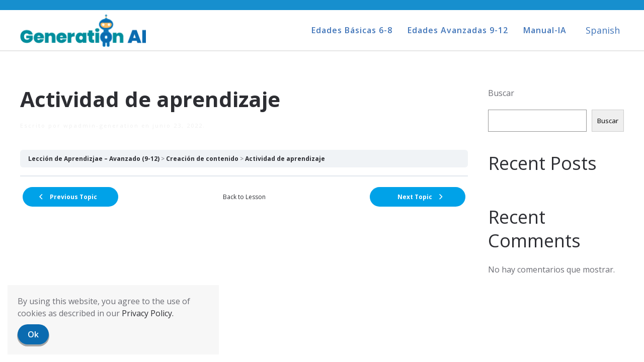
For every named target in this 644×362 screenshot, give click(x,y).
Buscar (501, 93)
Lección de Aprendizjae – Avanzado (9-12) (94, 159)
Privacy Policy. (148, 313)
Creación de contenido (202, 159)
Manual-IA (545, 30)
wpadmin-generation (101, 125)
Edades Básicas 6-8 (352, 30)
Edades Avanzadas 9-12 (458, 30)
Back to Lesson (244, 197)
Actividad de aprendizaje (285, 159)
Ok (33, 334)
